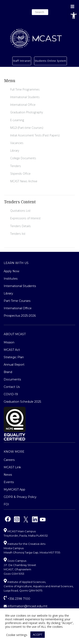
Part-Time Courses (17, 301)
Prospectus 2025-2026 (20, 316)
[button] (74, 16)
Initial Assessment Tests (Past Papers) (35, 135)
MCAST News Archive (24, 181)
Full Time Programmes (25, 89)
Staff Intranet (22, 61)
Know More (14, 452)
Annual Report (14, 365)
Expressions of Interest (25, 218)
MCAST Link (12, 467)
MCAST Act (12, 350)
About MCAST (15, 334)
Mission (9, 342)
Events (9, 482)
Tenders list (18, 234)
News (8, 475)
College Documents (23, 158)
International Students (25, 97)
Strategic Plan (14, 357)
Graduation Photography (27, 112)
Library (15, 151)
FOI (6, 504)
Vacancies (17, 143)
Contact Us (12, 387)
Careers (9, 460)
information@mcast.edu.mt (26, 606)
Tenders (16, 166)
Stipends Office (20, 174)
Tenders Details (21, 226)
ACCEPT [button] (38, 635)
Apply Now (11, 271)
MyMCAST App (14, 489)
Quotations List (20, 211)
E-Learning (17, 120)
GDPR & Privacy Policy (20, 497)
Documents (12, 379)
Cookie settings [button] (17, 635)
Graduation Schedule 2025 (22, 402)
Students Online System (50, 61)
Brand (8, 372)
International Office (23, 105)
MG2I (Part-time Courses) (27, 128)
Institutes (11, 279)
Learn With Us (16, 263)
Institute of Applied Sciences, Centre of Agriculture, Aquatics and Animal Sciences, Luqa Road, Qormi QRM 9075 (39, 586)
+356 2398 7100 (17, 599)
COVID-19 (11, 394)
